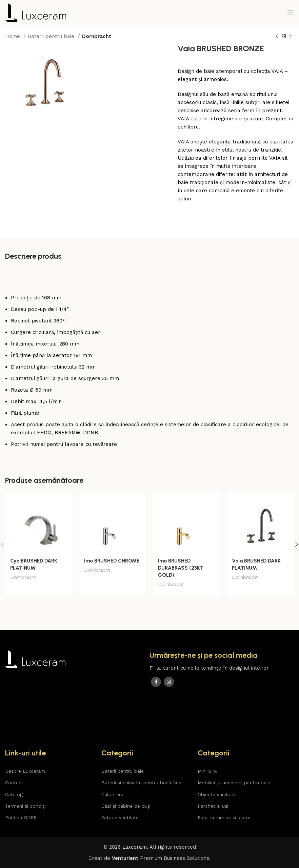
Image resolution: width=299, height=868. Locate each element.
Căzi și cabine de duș (126, 806)
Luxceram (135, 847)
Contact (14, 783)
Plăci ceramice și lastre (224, 817)
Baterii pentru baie (52, 36)
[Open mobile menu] (291, 13)
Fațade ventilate (120, 817)
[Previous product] (277, 37)
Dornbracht (97, 36)
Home (13, 36)
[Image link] (35, 659)
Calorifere (112, 794)
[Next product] (291, 37)
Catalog (14, 794)
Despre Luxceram (25, 771)
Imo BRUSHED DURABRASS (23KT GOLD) (181, 568)
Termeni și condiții (26, 806)
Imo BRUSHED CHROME (112, 561)
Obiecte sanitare (216, 794)
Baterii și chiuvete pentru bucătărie (141, 783)
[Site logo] (36, 12)
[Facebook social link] (156, 682)
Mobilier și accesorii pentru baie (234, 783)
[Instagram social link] (169, 682)
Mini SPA (207, 771)
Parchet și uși (213, 806)
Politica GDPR (21, 817)
